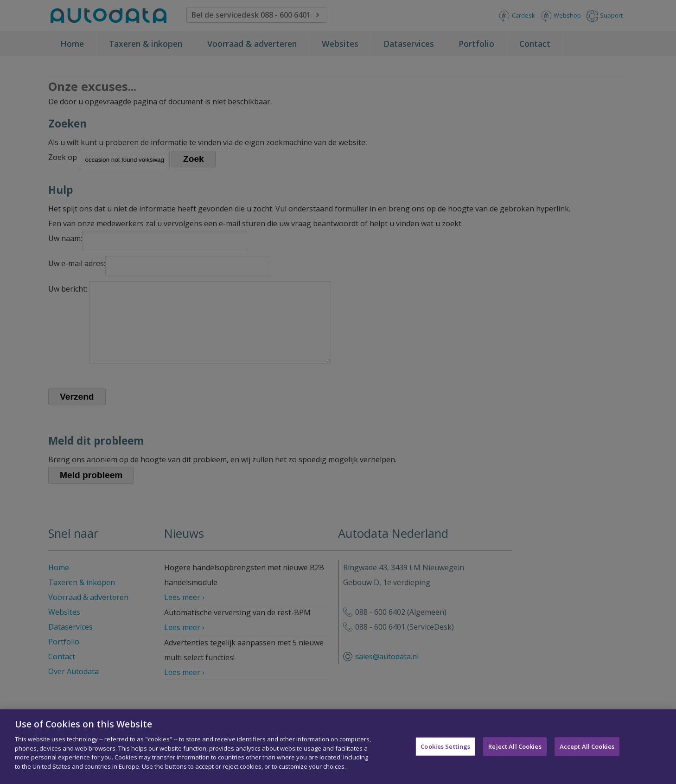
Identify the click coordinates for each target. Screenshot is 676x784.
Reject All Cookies (515, 753)
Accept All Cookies (587, 753)
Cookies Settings (445, 753)
